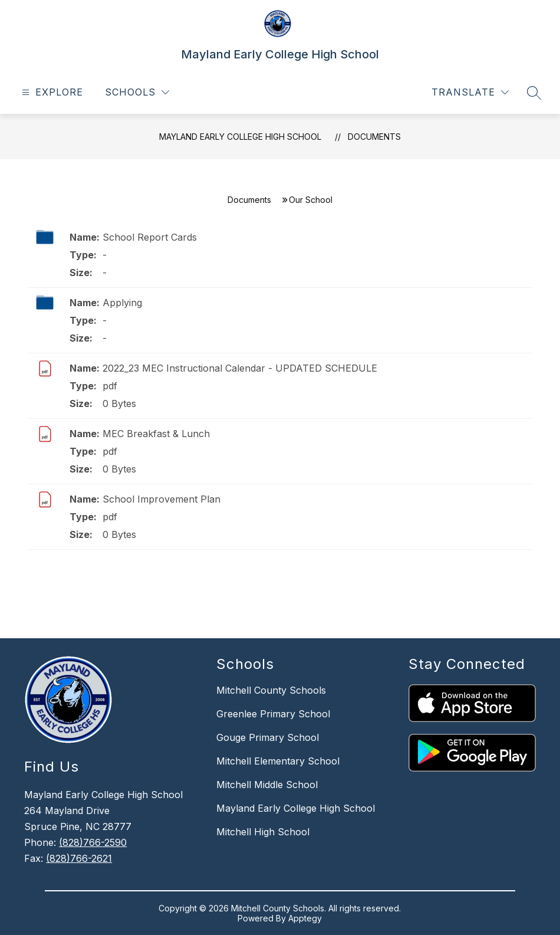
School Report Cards (150, 237)
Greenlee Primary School (273, 714)
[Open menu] (51, 92)
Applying (122, 303)
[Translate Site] (470, 92)
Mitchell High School (263, 832)
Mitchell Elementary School (278, 761)
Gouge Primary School (268, 737)
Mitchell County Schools (271, 690)
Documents (374, 137)
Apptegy (305, 918)
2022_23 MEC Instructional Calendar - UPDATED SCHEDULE (240, 368)
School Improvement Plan (162, 499)
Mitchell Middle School (267, 785)
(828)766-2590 (93, 842)
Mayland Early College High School (240, 137)
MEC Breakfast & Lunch (156, 434)
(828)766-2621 (79, 858)
